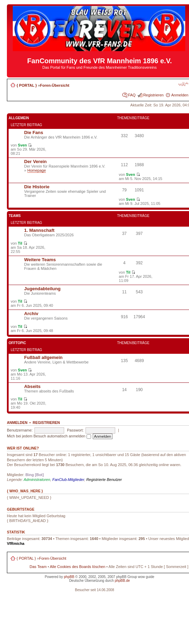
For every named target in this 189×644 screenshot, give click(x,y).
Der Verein (35, 162)
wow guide (146, 577)
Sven (22, 145)
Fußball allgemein (43, 357)
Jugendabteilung (42, 289)
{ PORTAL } (27, 85)
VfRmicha (16, 543)
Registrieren (153, 95)
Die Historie (37, 187)
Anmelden (180, 95)
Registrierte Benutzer (104, 480)
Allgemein (19, 118)
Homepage (37, 170)
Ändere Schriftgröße (183, 84)
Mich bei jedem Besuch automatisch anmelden (49, 436)
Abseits (32, 386)
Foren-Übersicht (55, 85)
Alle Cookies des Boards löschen (77, 567)
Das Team (38, 567)
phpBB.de (122, 581)
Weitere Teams (40, 260)
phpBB (69, 577)
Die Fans (34, 132)
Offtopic (17, 343)
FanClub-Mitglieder (68, 480)
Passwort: (75, 430)
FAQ (132, 95)
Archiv (31, 314)
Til (20, 243)
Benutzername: (20, 430)
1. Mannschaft (39, 230)
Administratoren (37, 480)
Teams (15, 216)
